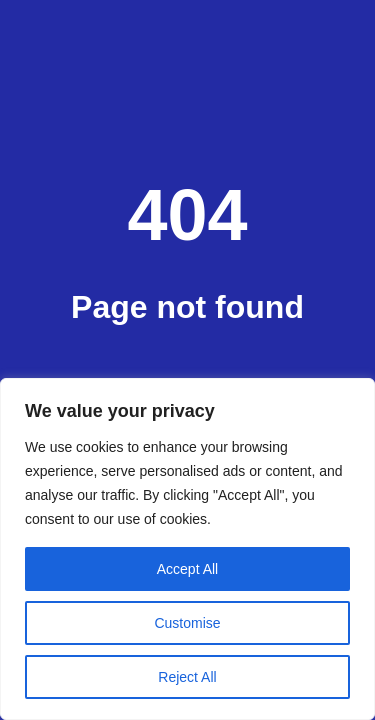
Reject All (187, 677)
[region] (187, 549)
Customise (187, 623)
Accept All (187, 569)
